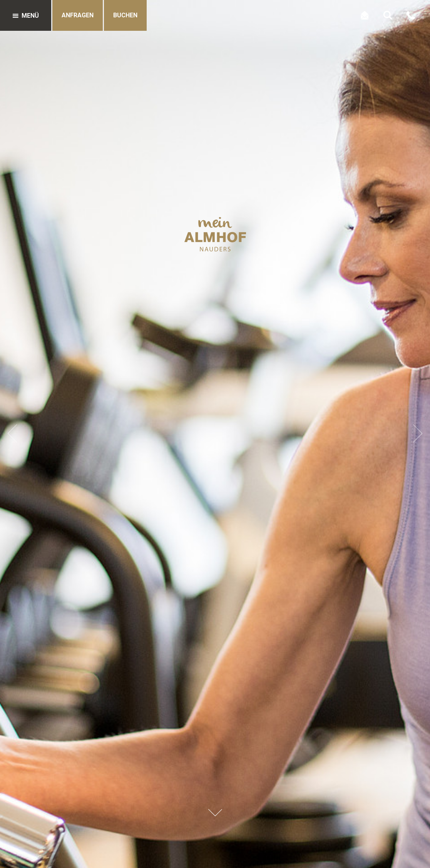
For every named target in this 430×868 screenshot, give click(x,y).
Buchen (125, 15)
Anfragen (78, 15)
